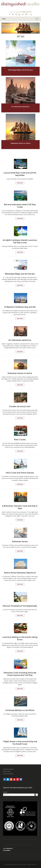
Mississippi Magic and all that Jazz (21, 70)
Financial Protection (8, 769)
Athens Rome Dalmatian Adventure (20, 573)
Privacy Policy (7, 771)
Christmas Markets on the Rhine (20, 710)
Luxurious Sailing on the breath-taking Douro (20, 638)
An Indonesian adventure (20, 107)
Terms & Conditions (8, 774)
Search (5, 792)
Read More (20, 183)
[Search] (37, 795)
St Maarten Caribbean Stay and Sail (20, 307)
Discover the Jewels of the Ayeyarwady (20, 606)
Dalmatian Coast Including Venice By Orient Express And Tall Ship (20, 674)
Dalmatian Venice (20, 541)
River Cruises (20, 440)
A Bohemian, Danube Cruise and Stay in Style (20, 507)
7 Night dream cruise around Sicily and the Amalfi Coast (20, 743)
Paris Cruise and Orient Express (20, 473)
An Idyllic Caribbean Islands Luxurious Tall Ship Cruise (20, 241)
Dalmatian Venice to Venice (21, 143)
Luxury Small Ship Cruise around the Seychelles (20, 174)
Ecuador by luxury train (20, 406)
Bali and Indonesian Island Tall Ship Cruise (20, 206)
